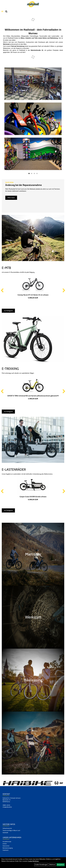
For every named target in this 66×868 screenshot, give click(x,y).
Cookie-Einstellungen (41, 865)
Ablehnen (52, 865)
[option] (33, 119)
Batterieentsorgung (8, 848)
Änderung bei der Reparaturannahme (24, 185)
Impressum (6, 850)
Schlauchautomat (7, 828)
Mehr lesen (11, 198)
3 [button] (34, 174)
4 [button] (37, 174)
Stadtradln (5, 833)
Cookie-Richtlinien (33, 861)
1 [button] (29, 174)
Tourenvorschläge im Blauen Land (11, 830)
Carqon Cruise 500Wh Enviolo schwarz (33, 497)
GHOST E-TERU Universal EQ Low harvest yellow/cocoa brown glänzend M (33, 396)
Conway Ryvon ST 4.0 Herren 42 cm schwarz (33, 295)
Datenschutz (6, 846)
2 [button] (32, 174)
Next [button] (64, 291)
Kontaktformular (7, 842)
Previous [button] (2, 291)
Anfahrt (5, 844)
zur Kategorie (8, 311)
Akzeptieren (61, 865)
